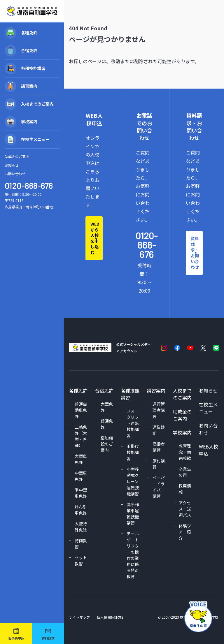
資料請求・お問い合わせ (195, 253)
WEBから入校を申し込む (95, 238)
